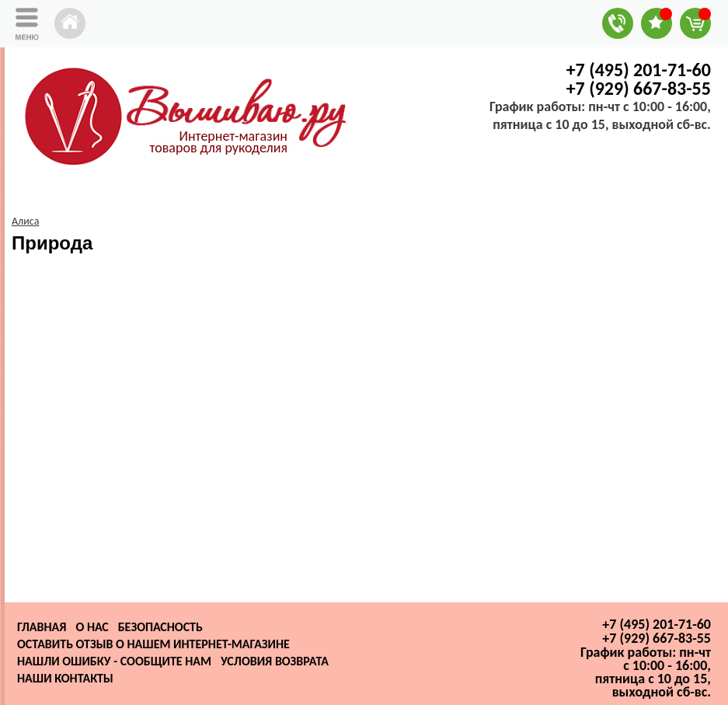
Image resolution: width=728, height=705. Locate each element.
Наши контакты (65, 678)
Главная (42, 627)
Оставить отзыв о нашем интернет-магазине (153, 644)
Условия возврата (275, 661)
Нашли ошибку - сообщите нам (114, 661)
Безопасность (160, 627)
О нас (92, 627)
